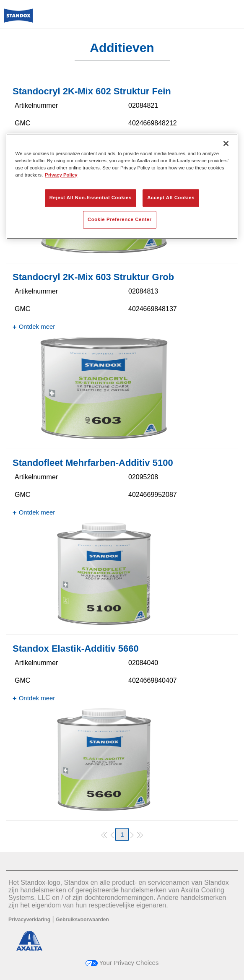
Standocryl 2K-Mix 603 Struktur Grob (93, 277)
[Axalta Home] (18, 19)
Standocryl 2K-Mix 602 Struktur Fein (92, 91)
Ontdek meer (37, 326)
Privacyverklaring (29, 920)
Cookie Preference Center (120, 219)
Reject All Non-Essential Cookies (91, 198)
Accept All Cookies (171, 198)
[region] (122, 186)
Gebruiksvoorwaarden (82, 920)
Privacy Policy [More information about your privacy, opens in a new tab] (61, 175)
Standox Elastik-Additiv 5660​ (76, 649)
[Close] (226, 143)
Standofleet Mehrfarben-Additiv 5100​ (93, 463)
